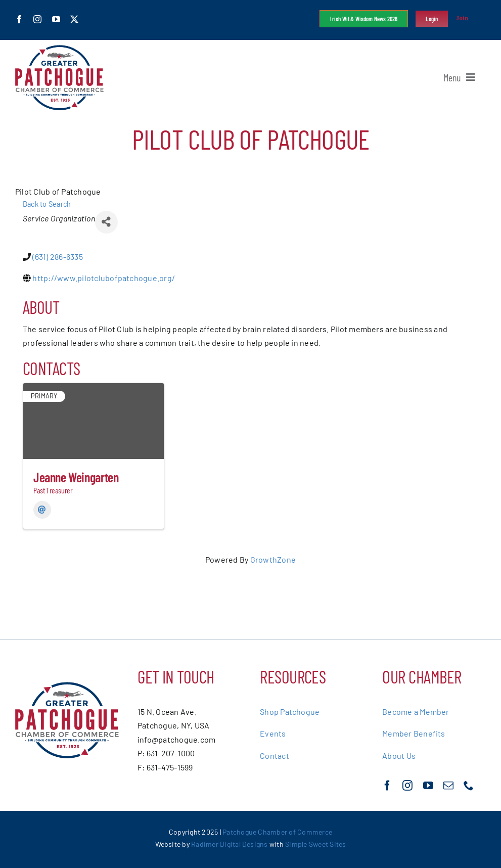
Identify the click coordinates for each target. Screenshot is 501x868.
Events (273, 733)
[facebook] (19, 19)
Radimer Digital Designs (230, 844)
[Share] (106, 222)
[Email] (42, 510)
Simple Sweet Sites (315, 844)
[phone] (469, 786)
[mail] (448, 786)
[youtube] (56, 19)
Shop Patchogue (290, 712)
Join (462, 18)
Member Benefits (414, 733)
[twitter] (74, 19)
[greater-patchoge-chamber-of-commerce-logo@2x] (59, 49)
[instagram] (37, 19)
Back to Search (47, 204)
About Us (399, 756)
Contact (275, 756)
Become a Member (416, 712)
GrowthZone (273, 559)
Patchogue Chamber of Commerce (277, 832)
